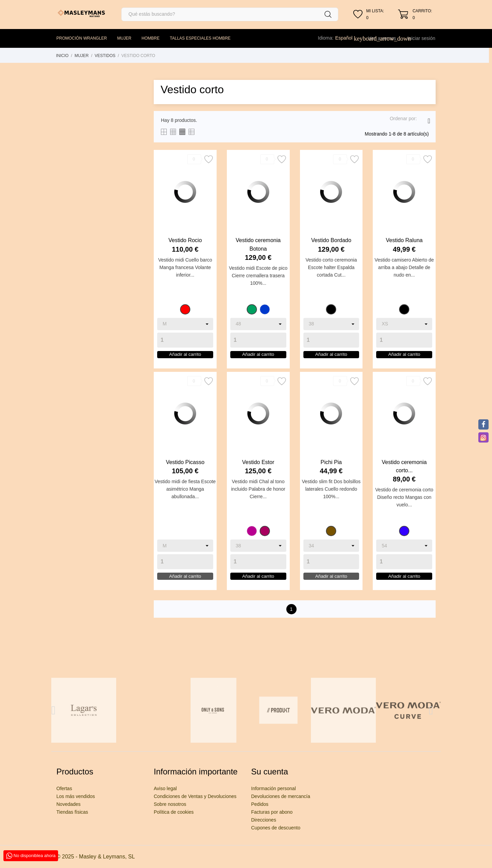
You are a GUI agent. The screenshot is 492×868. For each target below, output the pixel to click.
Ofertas (64, 788)
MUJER (124, 38)
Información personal (274, 788)
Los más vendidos (76, 796)
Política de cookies (174, 812)
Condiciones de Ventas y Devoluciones (195, 796)
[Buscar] (230, 14)
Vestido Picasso (185, 470)
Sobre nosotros (170, 804)
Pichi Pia (331, 470)
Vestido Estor (258, 470)
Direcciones (264, 820)
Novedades (69, 804)
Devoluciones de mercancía (281, 796)
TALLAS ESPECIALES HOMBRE (200, 38)
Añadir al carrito (185, 359)
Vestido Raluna (404, 240)
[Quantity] (185, 340)
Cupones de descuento (276, 828)
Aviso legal (165, 788)
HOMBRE (151, 38)
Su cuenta (270, 772)
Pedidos (260, 804)
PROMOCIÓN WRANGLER (82, 38)
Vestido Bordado (331, 240)
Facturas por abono (272, 812)
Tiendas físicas (72, 812)
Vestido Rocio (185, 240)
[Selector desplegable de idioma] (347, 38)
